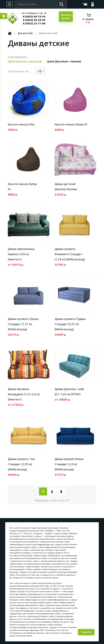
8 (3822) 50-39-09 (34, 20)
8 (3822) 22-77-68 (34, 23)
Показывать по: (18, 71)
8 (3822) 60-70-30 (34, 16)
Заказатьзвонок (66, 17)
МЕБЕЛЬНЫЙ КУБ (15, 18)
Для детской (25, 33)
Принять (86, 632)
